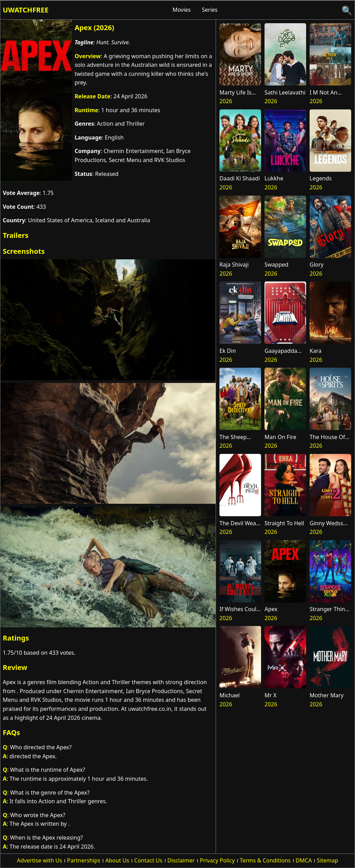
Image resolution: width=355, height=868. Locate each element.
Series (210, 10)
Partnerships (84, 860)
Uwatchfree (26, 10)
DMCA (304, 860)
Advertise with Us (40, 860)
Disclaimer (181, 860)
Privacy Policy (217, 860)
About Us (117, 860)
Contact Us (148, 860)
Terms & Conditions (265, 860)
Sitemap (328, 860)
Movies (181, 10)
